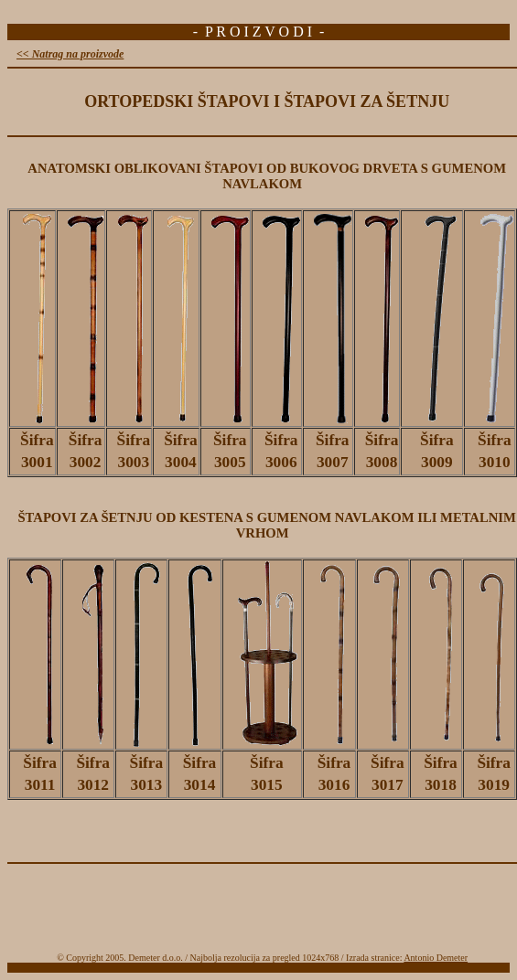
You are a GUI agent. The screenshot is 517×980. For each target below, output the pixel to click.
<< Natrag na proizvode (70, 54)
